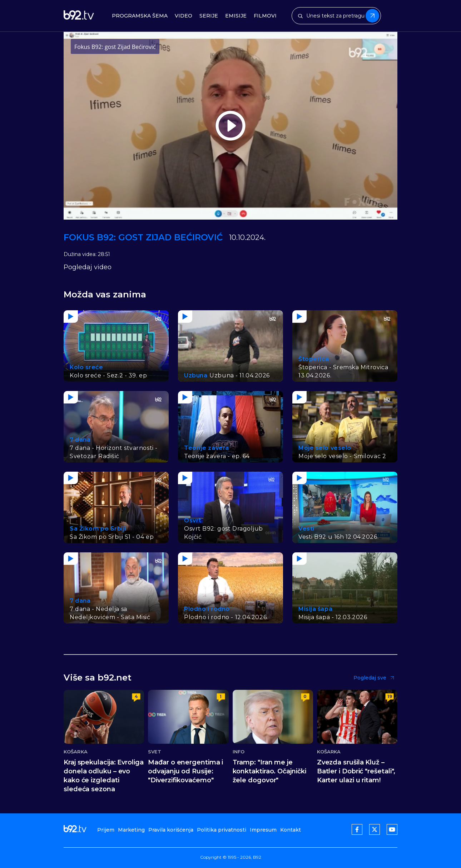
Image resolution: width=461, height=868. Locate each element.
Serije (209, 16)
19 (390, 696)
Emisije (236, 16)
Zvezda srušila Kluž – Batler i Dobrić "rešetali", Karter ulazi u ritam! (356, 771)
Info (239, 752)
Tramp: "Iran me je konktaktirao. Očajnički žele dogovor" (269, 771)
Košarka (76, 752)
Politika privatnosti (222, 830)
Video (184, 16)
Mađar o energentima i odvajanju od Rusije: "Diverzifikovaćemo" (185, 771)
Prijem (106, 830)
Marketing (131, 830)
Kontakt (291, 830)
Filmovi (265, 16)
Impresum (263, 830)
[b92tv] (79, 16)
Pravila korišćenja (171, 830)
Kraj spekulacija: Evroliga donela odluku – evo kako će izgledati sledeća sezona (104, 776)
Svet (154, 752)
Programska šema (140, 16)
